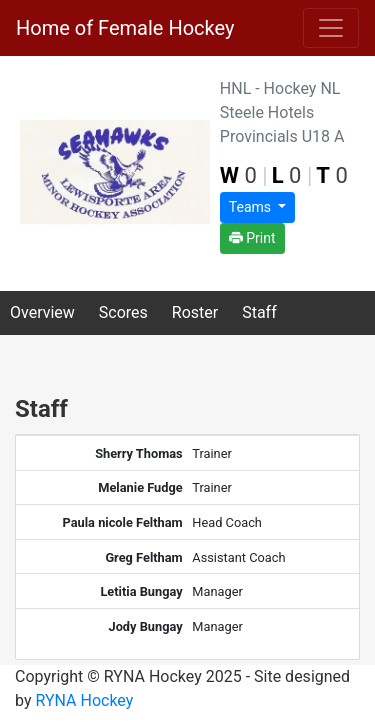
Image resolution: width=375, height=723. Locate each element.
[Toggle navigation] (331, 28)
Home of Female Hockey (125, 28)
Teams (252, 207)
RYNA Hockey (84, 700)
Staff (259, 312)
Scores (123, 312)
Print (252, 238)
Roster (195, 312)
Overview (42, 312)
